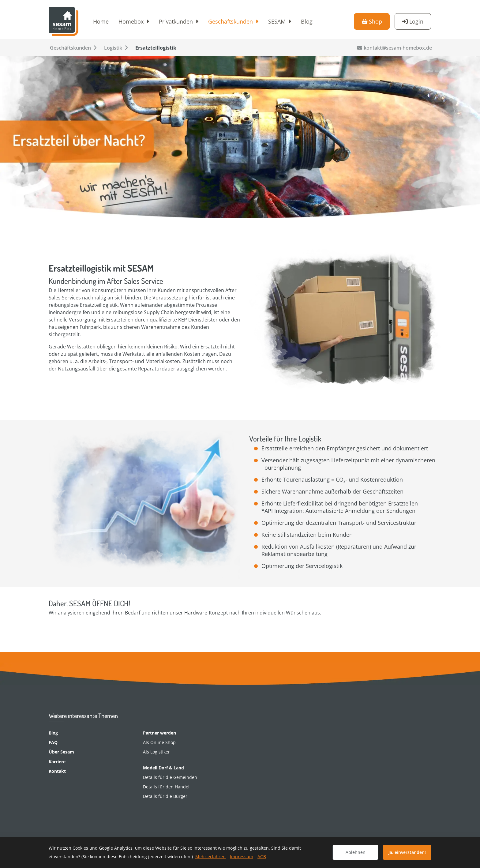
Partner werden (159, 733)
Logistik (113, 48)
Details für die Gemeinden (170, 777)
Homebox (131, 21)
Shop (375, 21)
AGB (262, 857)
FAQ (53, 742)
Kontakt (57, 771)
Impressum (242, 857)
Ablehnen (356, 852)
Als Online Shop (159, 742)
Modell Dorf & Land (163, 768)
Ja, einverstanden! (407, 852)
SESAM (277, 21)
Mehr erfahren (210, 857)
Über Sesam (61, 752)
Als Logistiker (156, 752)
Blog (307, 21)
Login (416, 21)
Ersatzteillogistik (156, 48)
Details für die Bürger (165, 796)
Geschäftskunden (231, 21)
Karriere (57, 762)
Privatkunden (176, 21)
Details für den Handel (166, 787)
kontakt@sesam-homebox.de (398, 48)
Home (101, 21)
